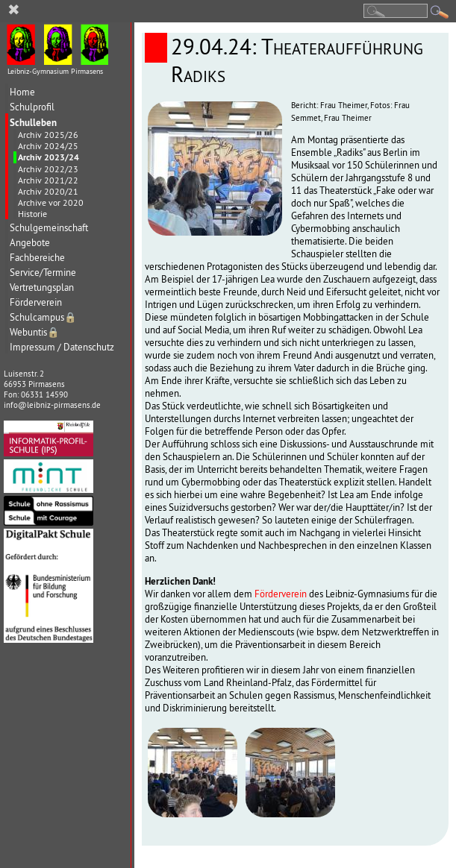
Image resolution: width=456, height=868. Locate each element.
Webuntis (35, 332)
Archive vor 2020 (51, 202)
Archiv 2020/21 (48, 191)
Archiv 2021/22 (48, 180)
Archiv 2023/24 (49, 157)
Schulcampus (43, 317)
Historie (32, 214)
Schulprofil (32, 107)
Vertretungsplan (42, 287)
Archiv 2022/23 (48, 169)
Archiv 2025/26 (48, 135)
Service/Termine (43, 273)
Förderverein (36, 302)
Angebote (30, 243)
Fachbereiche (37, 258)
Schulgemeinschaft (49, 228)
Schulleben (33, 122)
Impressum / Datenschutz (62, 347)
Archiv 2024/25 (48, 146)
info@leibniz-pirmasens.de (52, 405)
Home (22, 92)
